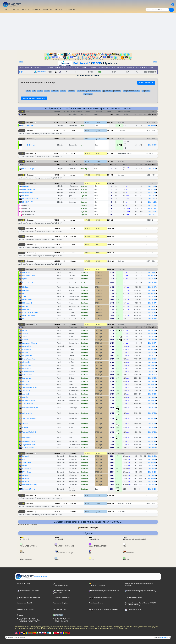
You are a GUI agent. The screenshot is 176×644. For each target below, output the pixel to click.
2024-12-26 (152, 186)
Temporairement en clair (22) (101, 598)
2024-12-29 (152, 169)
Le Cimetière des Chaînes (26, 610)
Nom (24, 114)
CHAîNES (25, 10)
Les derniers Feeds (61, 620)
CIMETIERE (59, 10)
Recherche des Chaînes (134, 598)
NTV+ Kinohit (27, 349)
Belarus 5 (26, 482)
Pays (59, 114)
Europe (73, 237)
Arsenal (25, 424)
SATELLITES (15, 10)
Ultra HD (55, 91)
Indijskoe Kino (27, 375)
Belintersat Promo (29, 489)
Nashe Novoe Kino (29, 359)
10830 (109, 269)
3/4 (112, 153)
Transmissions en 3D (133, 610)
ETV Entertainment (29, 189)
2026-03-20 (152, 456)
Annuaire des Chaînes (96, 603)
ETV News (26, 186)
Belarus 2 (26, 475)
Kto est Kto (26, 272)
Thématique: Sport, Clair (27, 618)
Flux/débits (88, 94)
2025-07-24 (152, 445)
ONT (24, 459)
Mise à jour (152, 114)
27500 (109, 495)
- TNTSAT (152, 603)
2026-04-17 (152, 272)
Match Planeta (27, 300)
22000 (109, 504)
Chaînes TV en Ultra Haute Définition (103, 610)
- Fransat (136, 605)
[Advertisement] (88, 31)
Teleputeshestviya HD (30, 418)
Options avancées (146, 83)
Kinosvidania (27, 368)
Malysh (25, 330)
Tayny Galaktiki (27, 404)
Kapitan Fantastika (29, 400)
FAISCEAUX (47, 10)
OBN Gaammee (28, 125)
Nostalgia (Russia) (28, 275)
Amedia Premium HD (30, 388)
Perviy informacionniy (30, 485)
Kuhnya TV (26, 384)
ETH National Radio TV (30, 199)
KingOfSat (164, 637)
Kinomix (25, 353)
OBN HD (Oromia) (28, 145)
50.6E (155, 62)
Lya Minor (26, 290)
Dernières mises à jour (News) (28, 591)
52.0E (21, 62)
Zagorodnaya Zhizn (29, 445)
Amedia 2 (26, 394)
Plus (24, 319)
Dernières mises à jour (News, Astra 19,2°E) (140, 591)
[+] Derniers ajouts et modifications (89, 91)
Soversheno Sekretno (30, 343)
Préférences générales (60, 585)
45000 (109, 261)
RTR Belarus (26, 469)
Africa (73, 122)
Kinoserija (26, 381)
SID (112, 114)
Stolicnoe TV (27, 462)
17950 (109, 183)
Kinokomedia (27, 365)
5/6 (112, 122)
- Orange (130, 605)
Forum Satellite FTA (62, 622)
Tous (28, 91)
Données (71, 91)
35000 (109, 237)
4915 (109, 162)
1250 (109, 220)
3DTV (47, 91)
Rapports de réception (60, 603)
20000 (109, 512)
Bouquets (128, 603)
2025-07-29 (152, 448)
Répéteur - (146, 91)
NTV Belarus (27, 472)
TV (34, 91)
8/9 (113, 261)
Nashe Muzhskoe (28, 372)
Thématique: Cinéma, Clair (28, 622)
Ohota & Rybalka (28, 448)
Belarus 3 (26, 478)
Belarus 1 (26, 456)
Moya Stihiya (27, 346)
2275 (109, 153)
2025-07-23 (152, 330)
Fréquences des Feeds (63, 618)
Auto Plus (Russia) (28, 441)
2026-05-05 (152, 356)
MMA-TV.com (27, 309)
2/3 (112, 220)
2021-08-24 (152, 125)
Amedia (25, 397)
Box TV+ (25, 306)
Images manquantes (60, 610)
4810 (109, 131)
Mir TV (25, 466)
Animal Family (27, 413)
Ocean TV (26, 340)
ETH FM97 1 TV (27, 202)
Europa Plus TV (27, 283)
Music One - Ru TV (29, 316)
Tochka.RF (26, 337)
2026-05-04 (152, 384)
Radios (63, 91)
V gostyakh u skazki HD (30, 313)
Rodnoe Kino (27, 378)
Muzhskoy (26, 287)
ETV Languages (28, 192)
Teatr (24, 297)
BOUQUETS (36, 10)
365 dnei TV (26, 333)
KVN (24, 293)
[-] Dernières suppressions (112, 91)
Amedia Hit (26, 391)
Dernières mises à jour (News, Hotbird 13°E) (105, 591)
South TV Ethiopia (28, 169)
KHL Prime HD (27, 303)
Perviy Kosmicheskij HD (30, 408)
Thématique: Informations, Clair (30, 620)
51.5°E (96, 63)
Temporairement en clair (131, 91)
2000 (109, 175)
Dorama (25, 428)
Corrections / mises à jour (89, 528)
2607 (109, 122)
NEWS (5, 10)
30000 (109, 228)
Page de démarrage (31, 577)
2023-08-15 (152, 145)
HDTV (40, 91)
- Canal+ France (143, 603)
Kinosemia (26, 362)
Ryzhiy (25, 279)
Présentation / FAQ (23, 584)
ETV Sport (26, 196)
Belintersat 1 (82, 63)
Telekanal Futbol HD (29, 432)
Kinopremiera (27, 356)
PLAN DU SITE (71, 10)
